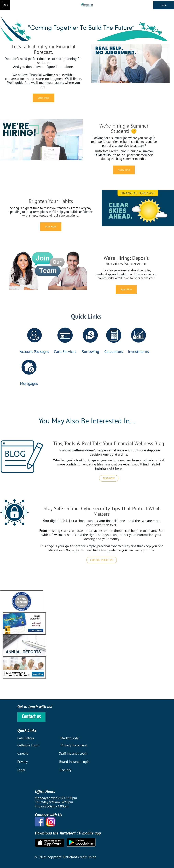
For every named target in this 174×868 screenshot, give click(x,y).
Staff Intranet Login (73, 753)
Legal (21, 770)
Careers (23, 753)
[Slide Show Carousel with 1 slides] (87, 634)
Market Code (70, 738)
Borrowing (90, 351)
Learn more (44, 98)
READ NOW (109, 478)
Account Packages (34, 351)
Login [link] (164, 5)
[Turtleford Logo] (87, 5)
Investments (138, 351)
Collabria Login (29, 745)
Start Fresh (51, 227)
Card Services (65, 351)
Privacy (22, 762)
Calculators (114, 351)
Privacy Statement (74, 745)
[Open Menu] (5, 5)
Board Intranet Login (74, 762)
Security (65, 770)
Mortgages (29, 383)
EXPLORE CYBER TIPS (102, 560)
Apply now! (124, 170)
